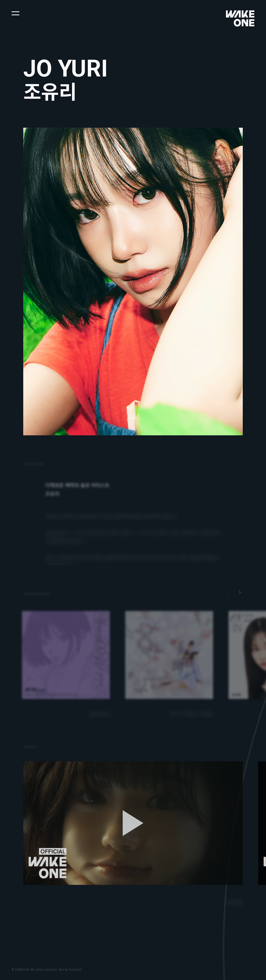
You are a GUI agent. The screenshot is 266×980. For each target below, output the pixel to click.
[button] (15, 13)
